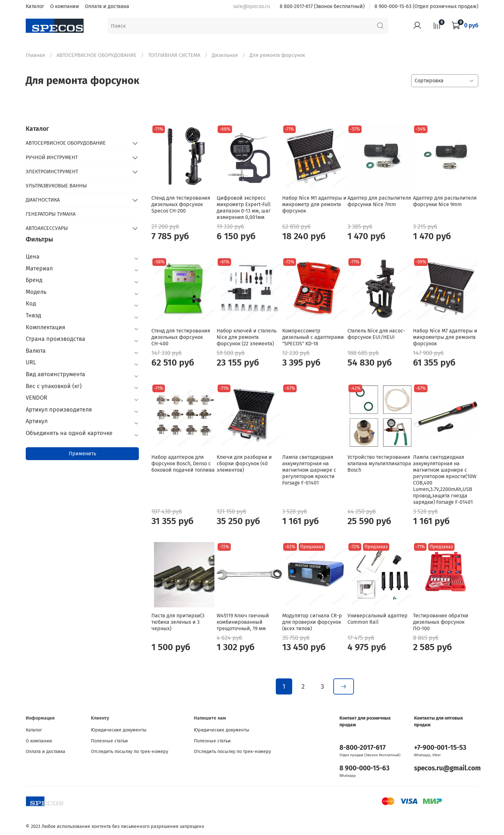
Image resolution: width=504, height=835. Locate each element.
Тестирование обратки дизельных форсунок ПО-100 (441, 622)
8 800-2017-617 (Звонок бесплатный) (322, 6)
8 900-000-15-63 (364, 768)
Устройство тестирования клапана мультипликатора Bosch (379, 463)
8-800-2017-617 (363, 748)
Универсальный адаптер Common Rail (378, 619)
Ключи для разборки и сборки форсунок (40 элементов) (244, 463)
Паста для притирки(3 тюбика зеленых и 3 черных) (178, 622)
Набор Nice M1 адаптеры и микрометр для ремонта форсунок (314, 204)
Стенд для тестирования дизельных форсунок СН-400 (181, 337)
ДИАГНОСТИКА (43, 200)
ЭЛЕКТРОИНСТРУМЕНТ (52, 172)
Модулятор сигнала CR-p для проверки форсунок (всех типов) (312, 622)
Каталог (35, 6)
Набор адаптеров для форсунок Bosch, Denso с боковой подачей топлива (183, 463)
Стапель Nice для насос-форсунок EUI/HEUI (376, 334)
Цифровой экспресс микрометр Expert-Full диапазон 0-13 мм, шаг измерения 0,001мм (244, 208)
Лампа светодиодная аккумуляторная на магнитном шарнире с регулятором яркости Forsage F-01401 (309, 470)
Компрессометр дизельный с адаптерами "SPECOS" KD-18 (313, 337)
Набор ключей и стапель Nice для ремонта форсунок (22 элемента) (247, 337)
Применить (82, 454)
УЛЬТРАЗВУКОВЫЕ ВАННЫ (56, 186)
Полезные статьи (109, 741)
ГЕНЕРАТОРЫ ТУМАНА (51, 214)
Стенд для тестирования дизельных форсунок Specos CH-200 (181, 204)
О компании (65, 6)
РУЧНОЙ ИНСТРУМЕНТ (52, 157)
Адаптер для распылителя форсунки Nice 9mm (445, 201)
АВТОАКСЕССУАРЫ (47, 228)
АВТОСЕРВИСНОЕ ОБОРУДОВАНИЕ (97, 55)
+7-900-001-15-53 (440, 748)
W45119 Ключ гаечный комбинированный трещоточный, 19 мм (243, 622)
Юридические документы (119, 730)
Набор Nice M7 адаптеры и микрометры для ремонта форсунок (445, 337)
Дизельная (225, 55)
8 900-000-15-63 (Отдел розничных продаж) (426, 6)
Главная (35, 55)
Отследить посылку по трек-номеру (130, 752)
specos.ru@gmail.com (447, 768)
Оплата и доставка (107, 6)
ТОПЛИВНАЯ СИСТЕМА (174, 55)
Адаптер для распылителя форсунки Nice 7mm (379, 201)
